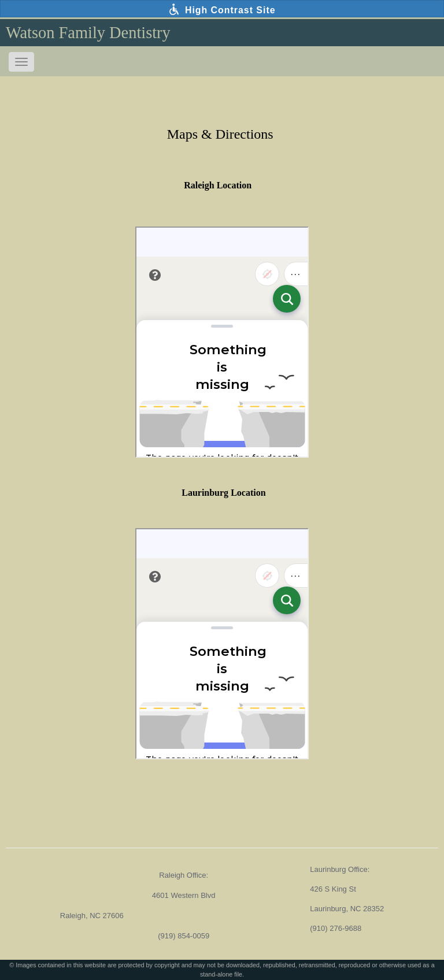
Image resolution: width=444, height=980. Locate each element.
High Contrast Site (222, 9)
